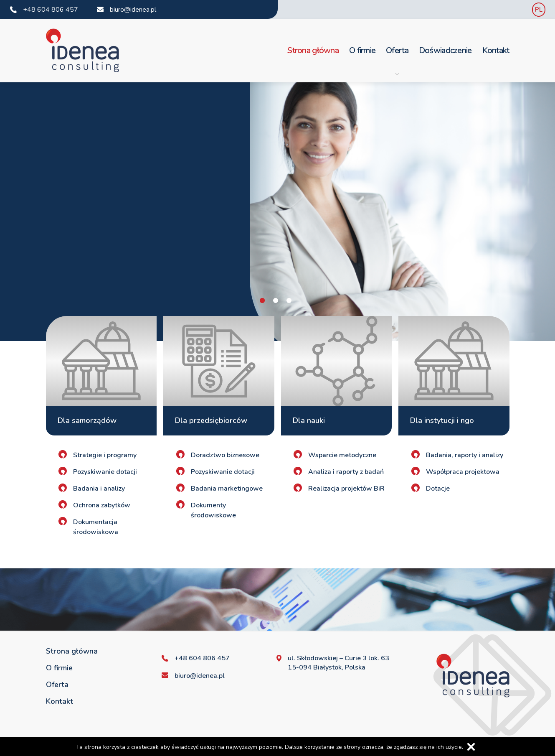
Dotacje (438, 489)
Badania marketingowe (227, 489)
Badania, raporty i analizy (465, 455)
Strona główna (313, 50)
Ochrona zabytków (102, 505)
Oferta (397, 61)
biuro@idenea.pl (133, 10)
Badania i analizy (99, 489)
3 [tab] (289, 300)
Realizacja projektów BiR (346, 489)
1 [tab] (262, 300)
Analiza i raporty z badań (346, 472)
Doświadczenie (445, 50)
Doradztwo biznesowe (225, 455)
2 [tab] (276, 300)
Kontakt (496, 50)
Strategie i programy (105, 455)
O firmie (362, 50)
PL (539, 10)
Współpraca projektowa (463, 472)
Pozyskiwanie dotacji (105, 472)
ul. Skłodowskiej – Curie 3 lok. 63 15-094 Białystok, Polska (338, 663)
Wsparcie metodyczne (342, 455)
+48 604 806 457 (51, 10)
